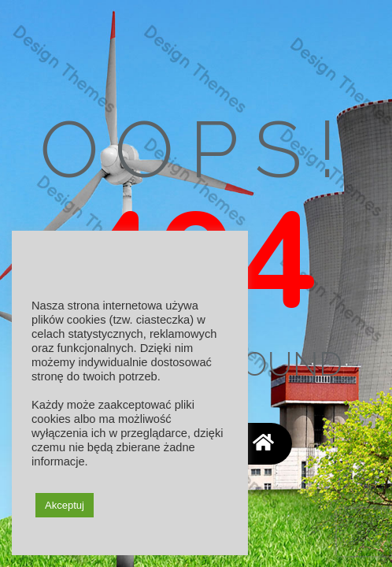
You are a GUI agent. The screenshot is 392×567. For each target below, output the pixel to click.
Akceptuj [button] (65, 505)
